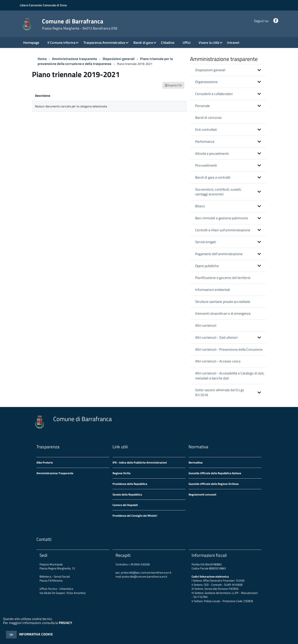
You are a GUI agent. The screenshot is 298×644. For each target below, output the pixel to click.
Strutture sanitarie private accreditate (223, 302)
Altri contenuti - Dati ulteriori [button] (216, 337)
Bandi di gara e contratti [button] (213, 177)
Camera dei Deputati (125, 505)
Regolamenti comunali (202, 494)
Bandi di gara (143, 43)
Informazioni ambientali (213, 290)
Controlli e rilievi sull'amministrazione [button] (223, 230)
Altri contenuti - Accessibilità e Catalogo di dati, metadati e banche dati (230, 376)
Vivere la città (209, 43)
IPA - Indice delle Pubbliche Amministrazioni (140, 462)
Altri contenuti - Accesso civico (218, 361)
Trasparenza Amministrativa (104, 43)
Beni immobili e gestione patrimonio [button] (222, 218)
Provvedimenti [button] (206, 165)
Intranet (233, 43)
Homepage (31, 43)
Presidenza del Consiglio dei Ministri (135, 516)
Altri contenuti (206, 325)
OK (11, 635)
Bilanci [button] (200, 206)
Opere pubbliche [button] (207, 266)
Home (42, 59)
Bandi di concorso (208, 118)
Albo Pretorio (45, 462)
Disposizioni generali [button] (210, 70)
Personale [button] (203, 106)
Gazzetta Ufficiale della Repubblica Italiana (215, 473)
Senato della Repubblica (127, 494)
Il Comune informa (61, 43)
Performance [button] (205, 142)
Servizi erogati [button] (206, 242)
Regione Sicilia (122, 473)
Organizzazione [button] (206, 82)
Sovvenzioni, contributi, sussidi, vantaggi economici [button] (218, 192)
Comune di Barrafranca (80, 24)
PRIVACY (65, 623)
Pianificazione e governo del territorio (223, 278)
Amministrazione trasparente (75, 59)
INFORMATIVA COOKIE (36, 634)
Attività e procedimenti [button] (212, 154)
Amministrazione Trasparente (55, 473)
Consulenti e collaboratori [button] (214, 94)
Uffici (187, 43)
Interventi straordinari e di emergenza (223, 313)
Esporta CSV (173, 85)
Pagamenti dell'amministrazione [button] (219, 254)
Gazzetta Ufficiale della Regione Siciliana (214, 484)
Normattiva (196, 462)
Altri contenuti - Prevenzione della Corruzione (229, 349)
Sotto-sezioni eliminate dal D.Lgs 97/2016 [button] (220, 392)
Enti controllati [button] (206, 130)
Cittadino (168, 43)
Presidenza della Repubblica (130, 484)
